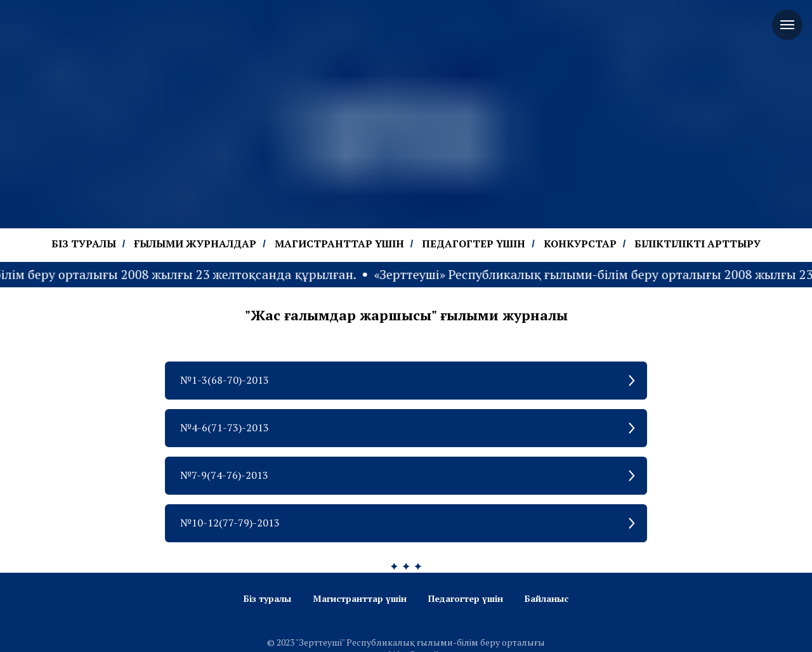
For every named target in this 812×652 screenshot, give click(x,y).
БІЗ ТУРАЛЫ (84, 244)
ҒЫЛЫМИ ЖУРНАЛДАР (195, 244)
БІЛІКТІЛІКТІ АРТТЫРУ (697, 244)
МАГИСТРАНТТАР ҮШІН (339, 244)
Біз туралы (267, 598)
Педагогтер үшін (466, 598)
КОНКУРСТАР (580, 244)
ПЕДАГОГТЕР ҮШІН (474, 244)
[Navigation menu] (787, 25)
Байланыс (547, 598)
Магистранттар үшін (360, 598)
